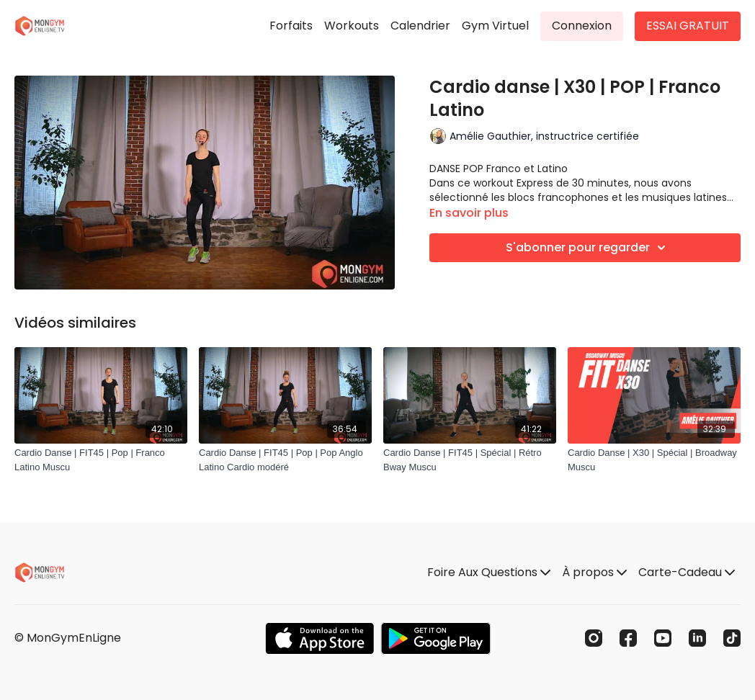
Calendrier (420, 26)
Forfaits (291, 26)
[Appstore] (320, 638)
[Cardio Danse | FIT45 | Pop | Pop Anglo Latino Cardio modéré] (285, 460)
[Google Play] (436, 638)
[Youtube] (663, 638)
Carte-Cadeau (687, 572)
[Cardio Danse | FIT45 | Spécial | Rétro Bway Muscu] (470, 460)
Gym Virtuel (495, 26)
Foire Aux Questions (489, 572)
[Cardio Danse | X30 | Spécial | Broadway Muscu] (654, 460)
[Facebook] (628, 638)
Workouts (352, 26)
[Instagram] (594, 638)
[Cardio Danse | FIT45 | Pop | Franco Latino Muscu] (101, 460)
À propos (594, 572)
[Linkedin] (697, 638)
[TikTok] (732, 638)
